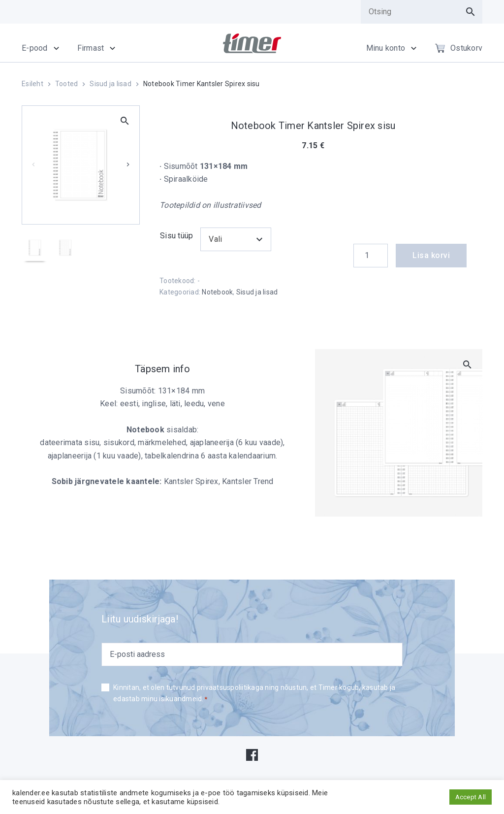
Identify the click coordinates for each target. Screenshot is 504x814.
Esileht (32, 84)
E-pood (35, 48)
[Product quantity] (371, 256)
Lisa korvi (431, 255)
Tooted (67, 84)
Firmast (91, 48)
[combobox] (236, 239)
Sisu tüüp (176, 236)
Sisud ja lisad (110, 84)
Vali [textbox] (215, 239)
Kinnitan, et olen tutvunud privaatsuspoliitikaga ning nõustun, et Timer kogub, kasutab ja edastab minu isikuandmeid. (254, 694)
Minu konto (386, 48)
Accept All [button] (471, 797)
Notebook (217, 292)
